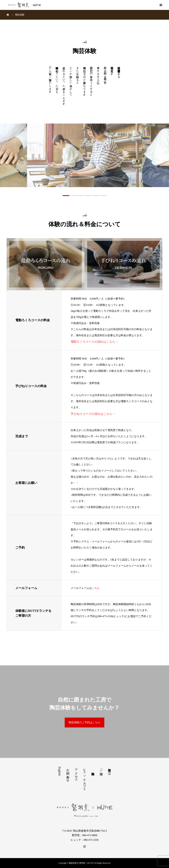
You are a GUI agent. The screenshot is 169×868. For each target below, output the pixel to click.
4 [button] (88, 196)
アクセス (76, 773)
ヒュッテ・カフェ (84, 779)
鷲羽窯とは (109, 770)
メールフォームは (85, 588)
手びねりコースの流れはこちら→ (93, 414)
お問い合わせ (68, 774)
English (60, 771)
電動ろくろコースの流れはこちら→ (94, 342)
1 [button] (66, 196)
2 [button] (73, 196)
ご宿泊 (101, 769)
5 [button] (96, 196)
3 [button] (81, 196)
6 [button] (103, 196)
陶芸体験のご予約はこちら (84, 722)
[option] (85, 155)
